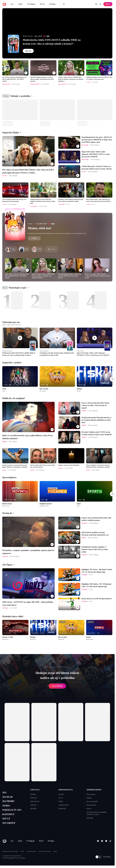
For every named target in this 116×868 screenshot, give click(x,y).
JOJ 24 (42, 4)
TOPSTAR (34, 798)
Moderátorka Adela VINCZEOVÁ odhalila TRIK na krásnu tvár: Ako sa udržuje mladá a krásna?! (52, 42)
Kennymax (11, 858)
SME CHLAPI (35, 801)
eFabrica (23, 858)
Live (12, 4)
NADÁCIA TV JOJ (12, 810)
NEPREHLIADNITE (94, 790)
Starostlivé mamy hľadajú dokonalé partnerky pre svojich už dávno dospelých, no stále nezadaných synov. (57, 233)
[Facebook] (98, 841)
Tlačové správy (91, 794)
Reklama (89, 798)
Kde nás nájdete (91, 805)
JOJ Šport (52, 4)
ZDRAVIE (33, 805)
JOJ (4, 793)
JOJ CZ (6, 819)
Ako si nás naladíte (92, 801)
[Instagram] (102, 841)
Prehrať (57, 686)
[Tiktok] (110, 841)
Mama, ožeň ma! (40, 228)
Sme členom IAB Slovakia (45, 851)
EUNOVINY (62, 809)
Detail (34, 238)
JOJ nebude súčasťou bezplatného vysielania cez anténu (96, 813)
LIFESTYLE (35, 790)
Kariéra (89, 809)
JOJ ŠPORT (8, 801)
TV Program (31, 4)
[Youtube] (106, 841)
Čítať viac (28, 51)
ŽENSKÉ (33, 794)
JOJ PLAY (8, 797)
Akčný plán (90, 818)
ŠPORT (61, 801)
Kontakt (55, 851)
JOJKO (6, 806)
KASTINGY (8, 814)
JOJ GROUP (9, 823)
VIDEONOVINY (64, 805)
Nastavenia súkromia (32, 851)
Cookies (22, 851)
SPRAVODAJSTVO (66, 790)
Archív (20, 4)
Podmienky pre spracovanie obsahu (10, 851)
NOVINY (61, 794)
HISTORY (33, 809)
